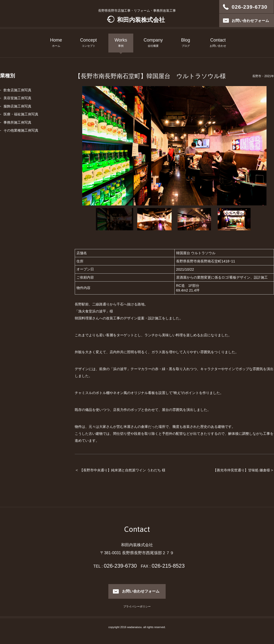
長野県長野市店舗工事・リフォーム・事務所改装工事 (137, 16)
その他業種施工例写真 (21, 130)
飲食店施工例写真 (17, 90)
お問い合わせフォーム (141, 591)
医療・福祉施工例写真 (21, 114)
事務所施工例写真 (17, 122)
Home (56, 43)
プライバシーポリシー (137, 606)
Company (153, 43)
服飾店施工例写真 (17, 106)
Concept (88, 43)
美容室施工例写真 (17, 98)
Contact (218, 43)
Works (121, 43)
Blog (186, 43)
